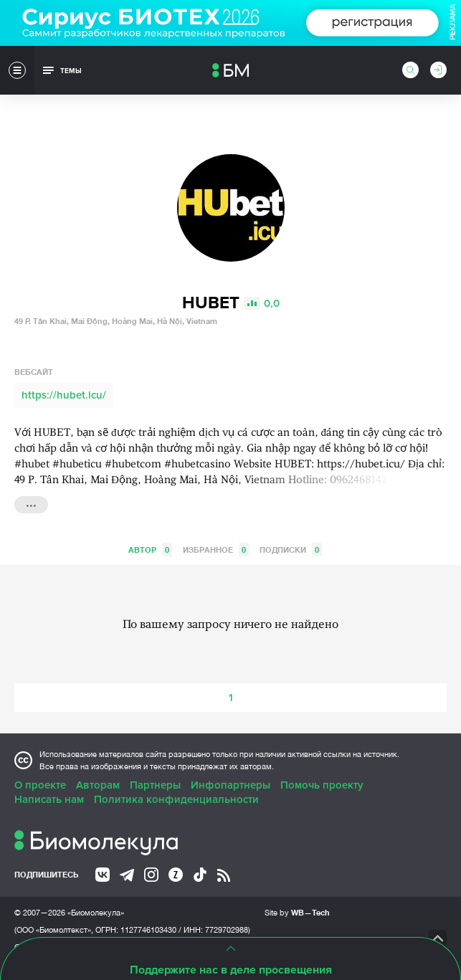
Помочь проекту (322, 785)
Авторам (98, 785)
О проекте (40, 785)
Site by (297, 912)
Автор (150, 550)
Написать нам (49, 799)
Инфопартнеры (230, 785)
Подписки (291, 550)
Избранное (216, 550)
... (31, 503)
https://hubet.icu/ (64, 395)
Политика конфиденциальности (176, 799)
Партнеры (155, 785)
